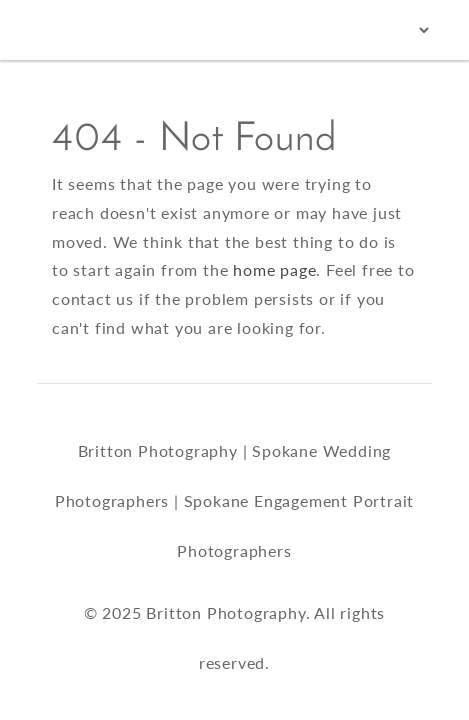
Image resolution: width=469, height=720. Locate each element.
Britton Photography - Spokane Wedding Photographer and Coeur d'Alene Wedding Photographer (86, 30)
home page (274, 269)
